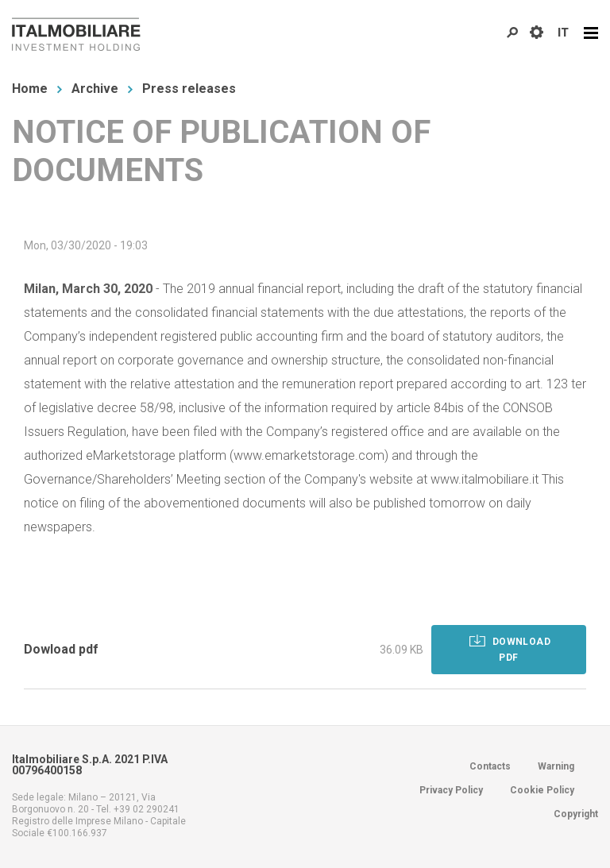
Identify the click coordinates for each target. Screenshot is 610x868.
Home (30, 89)
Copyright (576, 814)
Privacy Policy (451, 790)
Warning (556, 766)
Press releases (189, 89)
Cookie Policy (542, 790)
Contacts (490, 766)
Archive (95, 89)
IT (563, 33)
